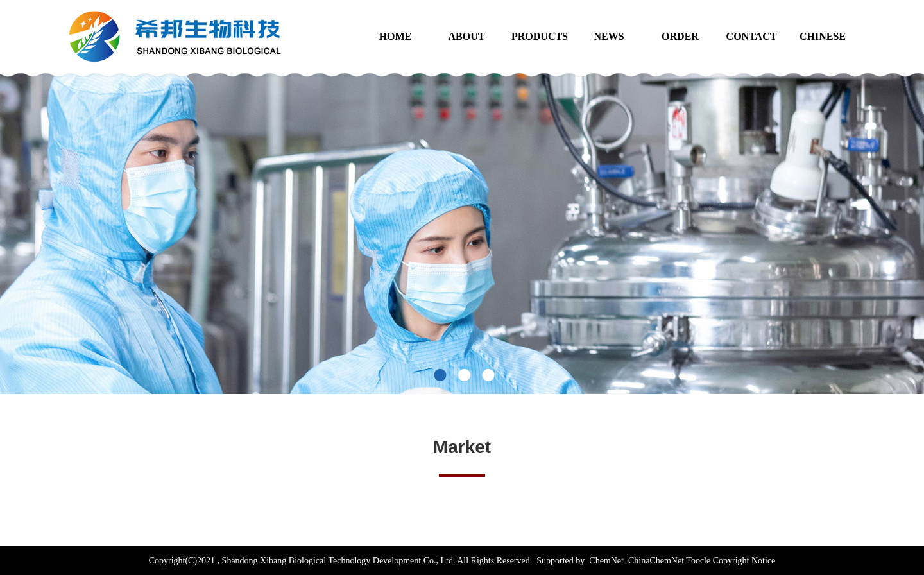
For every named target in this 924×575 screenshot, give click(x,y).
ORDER (680, 36)
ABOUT (467, 36)
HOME (396, 36)
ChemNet (606, 561)
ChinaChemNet (655, 561)
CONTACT (752, 36)
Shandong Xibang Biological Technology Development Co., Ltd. (338, 561)
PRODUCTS (540, 36)
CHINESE (823, 36)
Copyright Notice (744, 561)
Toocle (698, 561)
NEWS (609, 36)
